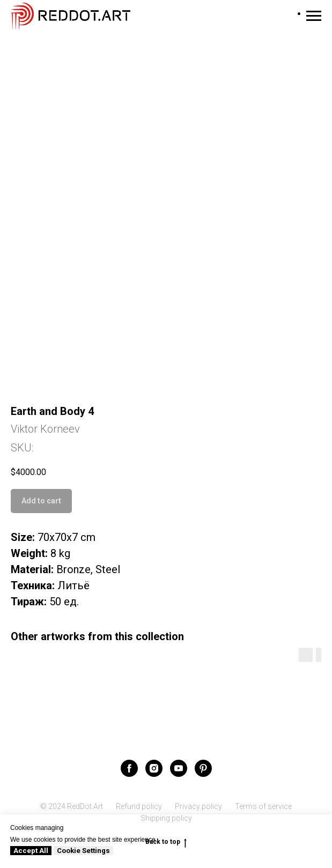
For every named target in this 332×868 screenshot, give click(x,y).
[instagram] (154, 768)
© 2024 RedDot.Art (72, 806)
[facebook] (129, 768)
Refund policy (139, 806)
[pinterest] (203, 768)
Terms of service (263, 806)
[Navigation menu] (314, 16)
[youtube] (179, 768)
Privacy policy (198, 806)
